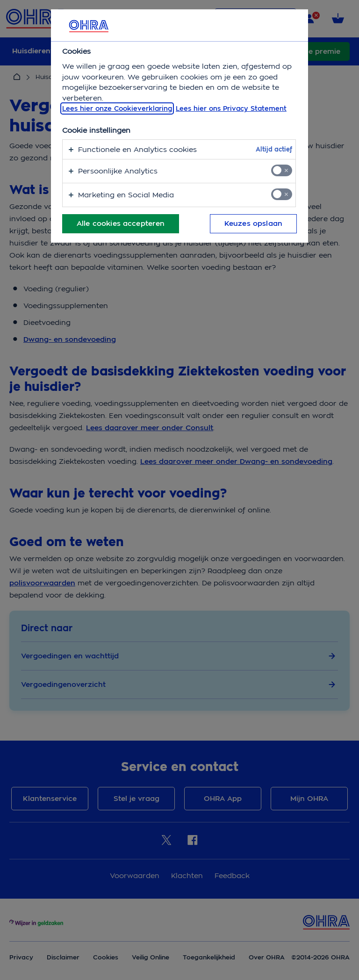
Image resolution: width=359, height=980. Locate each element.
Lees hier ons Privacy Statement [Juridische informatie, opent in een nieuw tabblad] (231, 108)
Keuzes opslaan (253, 223)
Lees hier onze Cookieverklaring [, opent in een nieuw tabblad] (117, 108)
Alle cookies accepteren (121, 223)
